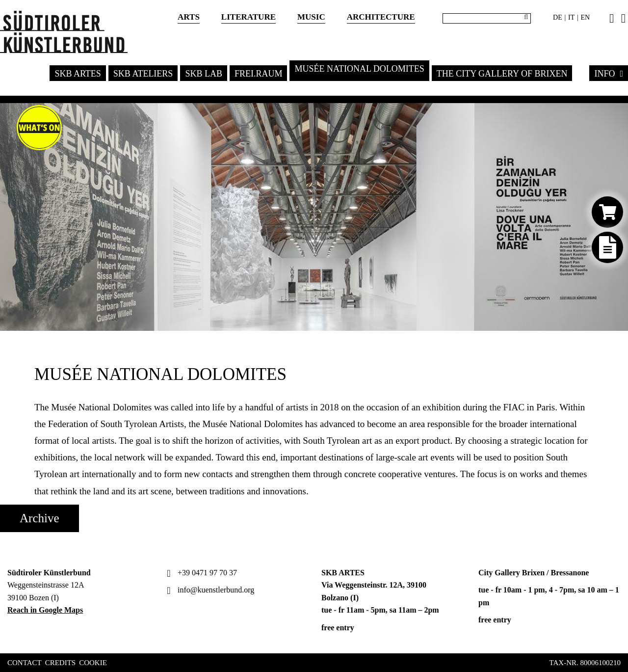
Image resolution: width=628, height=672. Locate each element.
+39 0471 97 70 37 (201, 573)
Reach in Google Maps (45, 610)
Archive (39, 518)
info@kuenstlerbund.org (209, 590)
